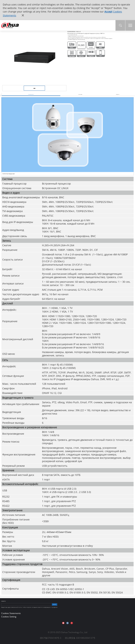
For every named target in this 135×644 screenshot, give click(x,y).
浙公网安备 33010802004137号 (80, 638)
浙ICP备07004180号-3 (51, 638)
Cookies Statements (11, 613)
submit (54, 605)
